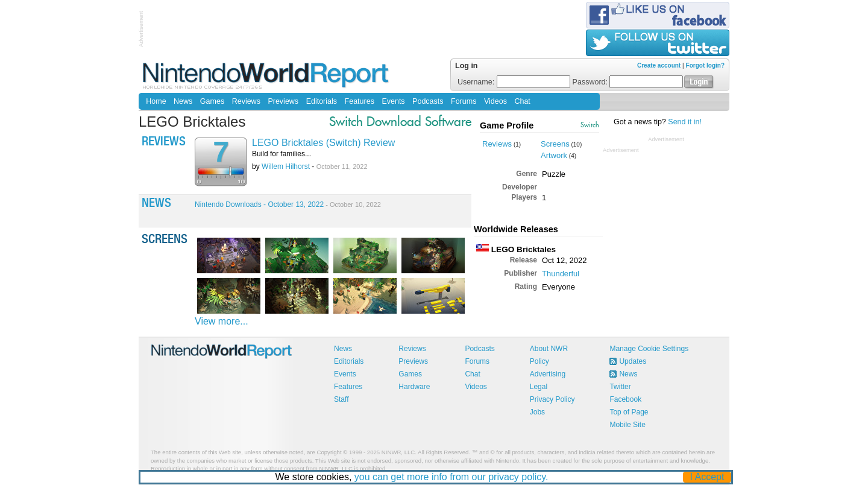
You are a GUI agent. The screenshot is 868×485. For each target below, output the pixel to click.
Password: (628, 82)
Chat (522, 101)
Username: (514, 82)
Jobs (537, 412)
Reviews (246, 101)
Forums (464, 101)
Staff (341, 399)
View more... (222, 321)
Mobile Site (627, 425)
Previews (283, 101)
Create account (659, 65)
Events (393, 101)
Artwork (554, 155)
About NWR (549, 349)
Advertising (548, 374)
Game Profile (507, 125)
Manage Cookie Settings (649, 349)
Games (212, 101)
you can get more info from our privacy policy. (451, 477)
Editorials (322, 101)
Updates (633, 361)
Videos (495, 101)
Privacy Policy (552, 399)
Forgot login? (705, 65)
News (183, 101)
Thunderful (561, 274)
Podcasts (428, 101)
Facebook (625, 399)
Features (360, 101)
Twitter (620, 387)
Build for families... (281, 154)
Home (156, 101)
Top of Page (629, 412)
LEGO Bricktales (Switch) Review (323, 143)
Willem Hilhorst (286, 166)
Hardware (414, 387)
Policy (539, 361)
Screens (555, 144)
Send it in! (685, 122)
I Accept (707, 477)
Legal (539, 387)
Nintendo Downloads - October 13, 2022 (288, 204)
